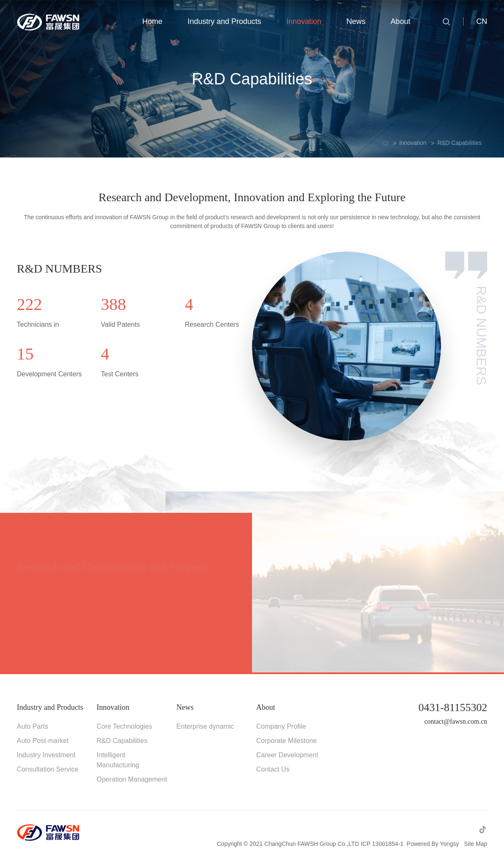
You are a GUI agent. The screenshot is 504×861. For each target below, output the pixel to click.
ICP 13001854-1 (382, 844)
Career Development (287, 755)
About (266, 707)
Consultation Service (48, 769)
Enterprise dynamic (205, 726)
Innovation (113, 707)
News (185, 707)
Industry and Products (50, 707)
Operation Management (132, 779)
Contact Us (273, 769)
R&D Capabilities (122, 741)
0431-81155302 (453, 707)
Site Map (476, 844)
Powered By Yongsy (433, 844)
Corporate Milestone (286, 741)
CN (482, 21)
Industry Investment (46, 755)
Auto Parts (33, 726)
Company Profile (281, 726)
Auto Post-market (43, 741)
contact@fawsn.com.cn (456, 721)
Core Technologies (124, 726)
